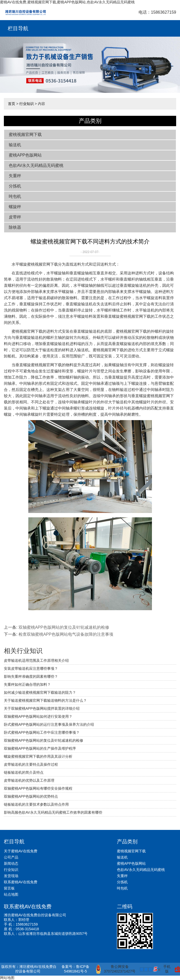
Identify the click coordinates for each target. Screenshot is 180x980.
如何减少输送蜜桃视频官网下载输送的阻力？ (40, 692)
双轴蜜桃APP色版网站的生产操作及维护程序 (40, 748)
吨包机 (15, 196)
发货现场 (11, 876)
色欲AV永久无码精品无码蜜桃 (36, 165)
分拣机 (15, 186)
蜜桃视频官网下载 (25, 134)
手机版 (167, 969)
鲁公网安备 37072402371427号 (116, 969)
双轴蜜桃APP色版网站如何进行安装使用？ (38, 716)
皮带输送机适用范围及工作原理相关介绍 (36, 660)
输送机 (15, 145)
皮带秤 (15, 217)
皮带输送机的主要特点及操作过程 (31, 764)
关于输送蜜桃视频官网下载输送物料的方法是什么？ (45, 700)
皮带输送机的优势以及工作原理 (29, 780)
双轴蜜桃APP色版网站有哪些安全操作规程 (38, 788)
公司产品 (11, 857)
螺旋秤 (15, 207)
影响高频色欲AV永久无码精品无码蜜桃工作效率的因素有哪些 (53, 812)
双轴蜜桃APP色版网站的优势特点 (31, 796)
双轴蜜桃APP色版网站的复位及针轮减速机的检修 (64, 627)
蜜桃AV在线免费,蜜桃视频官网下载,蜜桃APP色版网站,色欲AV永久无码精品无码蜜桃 (67, 2)
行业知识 (27, 104)
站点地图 (11, 894)
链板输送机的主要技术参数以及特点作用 (36, 804)
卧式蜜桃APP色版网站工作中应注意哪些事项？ (42, 732)
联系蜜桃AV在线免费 (21, 882)
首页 (12, 104)
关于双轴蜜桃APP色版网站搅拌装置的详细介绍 (42, 708)
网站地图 (7, 978)
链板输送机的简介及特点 (24, 772)
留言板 (9, 888)
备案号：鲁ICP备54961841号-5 (75, 969)
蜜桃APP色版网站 (25, 155)
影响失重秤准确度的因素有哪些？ (31, 676)
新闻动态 (11, 863)
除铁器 (15, 227)
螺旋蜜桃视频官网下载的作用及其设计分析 (38, 756)
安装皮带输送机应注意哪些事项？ (31, 668)
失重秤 (15, 176)
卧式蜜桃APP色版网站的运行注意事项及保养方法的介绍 (49, 724)
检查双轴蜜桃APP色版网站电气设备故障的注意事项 (66, 634)
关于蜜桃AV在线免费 (21, 851)
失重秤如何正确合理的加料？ (27, 684)
